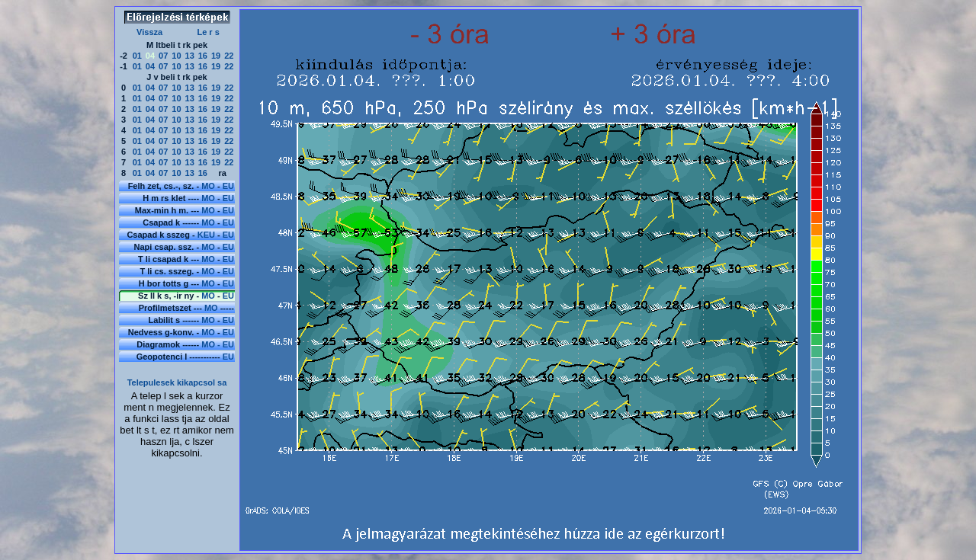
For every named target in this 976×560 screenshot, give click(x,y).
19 (216, 56)
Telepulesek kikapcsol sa (177, 382)
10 (176, 56)
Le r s (208, 32)
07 (163, 56)
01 (137, 56)
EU (228, 186)
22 (229, 56)
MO (208, 186)
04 (150, 66)
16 (203, 56)
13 (190, 56)
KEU (206, 235)
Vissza (149, 32)
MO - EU (218, 344)
